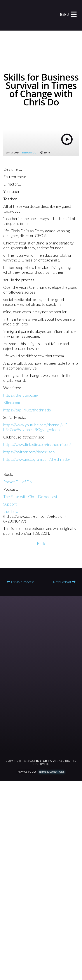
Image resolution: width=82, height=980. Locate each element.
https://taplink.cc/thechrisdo (27, 410)
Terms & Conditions (52, 772)
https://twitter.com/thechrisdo (29, 452)
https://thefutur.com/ (21, 395)
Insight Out (30, 152)
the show (11, 511)
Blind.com (12, 402)
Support (10, 504)
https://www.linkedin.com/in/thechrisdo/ (37, 444)
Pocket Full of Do (17, 482)
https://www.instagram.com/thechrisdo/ (37, 459)
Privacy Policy (27, 772)
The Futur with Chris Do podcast (30, 497)
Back (41, 543)
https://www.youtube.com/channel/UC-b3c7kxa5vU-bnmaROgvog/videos (36, 427)
